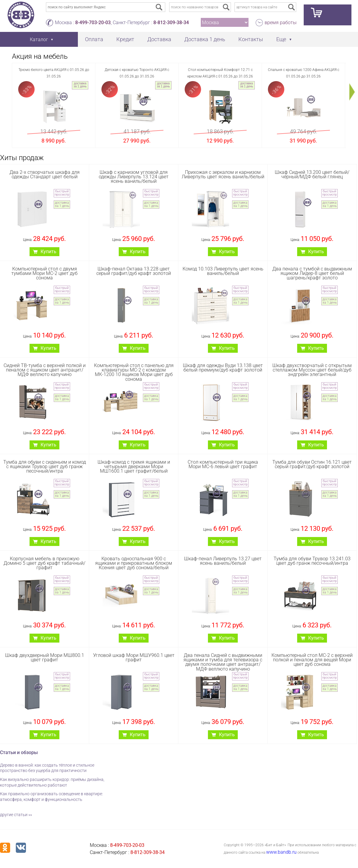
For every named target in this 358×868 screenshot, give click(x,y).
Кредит (125, 39)
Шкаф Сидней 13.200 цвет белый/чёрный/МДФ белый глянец (312, 174)
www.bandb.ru (281, 852)
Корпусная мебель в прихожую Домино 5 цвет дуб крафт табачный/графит (44, 563)
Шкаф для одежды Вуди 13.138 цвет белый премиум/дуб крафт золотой (223, 368)
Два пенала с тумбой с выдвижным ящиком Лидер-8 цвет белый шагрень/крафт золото (312, 273)
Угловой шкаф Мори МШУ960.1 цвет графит (134, 657)
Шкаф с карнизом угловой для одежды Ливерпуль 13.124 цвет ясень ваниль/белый (134, 177)
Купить (48, 252)
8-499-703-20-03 (93, 23)
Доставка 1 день (205, 39)
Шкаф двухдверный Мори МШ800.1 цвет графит (45, 657)
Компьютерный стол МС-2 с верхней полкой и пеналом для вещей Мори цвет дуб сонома (312, 660)
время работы (281, 23)
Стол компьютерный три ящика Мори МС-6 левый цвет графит (223, 464)
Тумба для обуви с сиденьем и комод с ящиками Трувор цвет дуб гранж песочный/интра (45, 467)
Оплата (94, 39)
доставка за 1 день (80, 85)
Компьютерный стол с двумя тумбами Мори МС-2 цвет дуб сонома (44, 273)
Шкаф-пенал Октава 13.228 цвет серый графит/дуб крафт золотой (134, 271)
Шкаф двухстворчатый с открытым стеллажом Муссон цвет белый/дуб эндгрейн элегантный (312, 370)
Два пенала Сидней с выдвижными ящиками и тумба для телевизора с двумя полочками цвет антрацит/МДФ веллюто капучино (223, 662)
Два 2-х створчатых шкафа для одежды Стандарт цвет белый (45, 174)
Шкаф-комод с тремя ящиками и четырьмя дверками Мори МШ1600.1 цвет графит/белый (134, 467)
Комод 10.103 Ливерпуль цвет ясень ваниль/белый (223, 271)
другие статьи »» (16, 815)
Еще (281, 39)
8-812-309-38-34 (171, 23)
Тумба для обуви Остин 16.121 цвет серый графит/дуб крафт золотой (312, 464)
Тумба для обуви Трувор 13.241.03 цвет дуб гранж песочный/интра (312, 561)
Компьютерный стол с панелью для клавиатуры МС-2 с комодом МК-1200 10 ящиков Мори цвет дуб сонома (134, 372)
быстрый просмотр (62, 193)
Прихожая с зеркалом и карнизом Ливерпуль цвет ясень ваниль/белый (223, 174)
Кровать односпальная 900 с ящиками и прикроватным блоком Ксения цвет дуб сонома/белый (134, 563)
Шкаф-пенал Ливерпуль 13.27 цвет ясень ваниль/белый (223, 561)
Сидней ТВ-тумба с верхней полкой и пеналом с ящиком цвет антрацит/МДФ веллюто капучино (45, 370)
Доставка (159, 39)
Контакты (251, 39)
